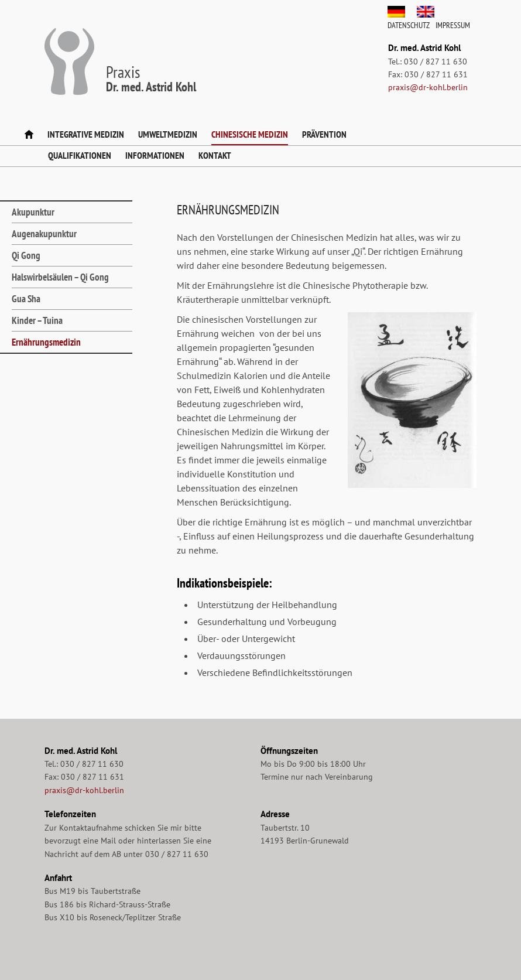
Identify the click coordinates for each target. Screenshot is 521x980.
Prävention (324, 134)
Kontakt (215, 155)
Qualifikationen (80, 155)
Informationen (155, 155)
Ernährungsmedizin (46, 342)
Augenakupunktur (44, 234)
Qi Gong (26, 255)
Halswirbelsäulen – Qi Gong (60, 277)
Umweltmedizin (168, 134)
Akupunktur (33, 212)
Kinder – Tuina (37, 320)
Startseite (29, 135)
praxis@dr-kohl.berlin (428, 87)
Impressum (453, 25)
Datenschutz (409, 25)
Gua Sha (26, 299)
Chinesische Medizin (250, 134)
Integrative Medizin (86, 134)
